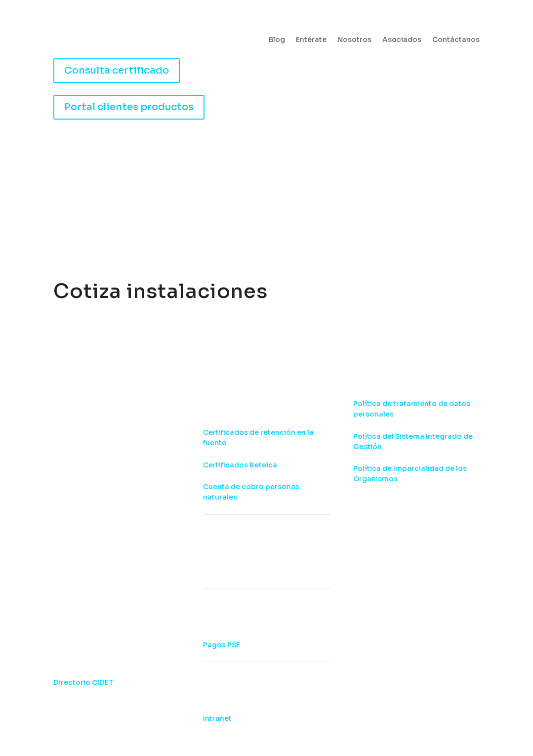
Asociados (402, 40)
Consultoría (207, 206)
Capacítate (269, 206)
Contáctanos (456, 40)
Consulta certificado (117, 70)
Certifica (149, 206)
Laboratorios (325, 206)
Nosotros (354, 40)
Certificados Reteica (240, 465)
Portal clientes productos (129, 107)
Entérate (311, 40)
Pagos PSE (222, 645)
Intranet (217, 718)
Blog (277, 40)
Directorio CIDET (83, 682)
